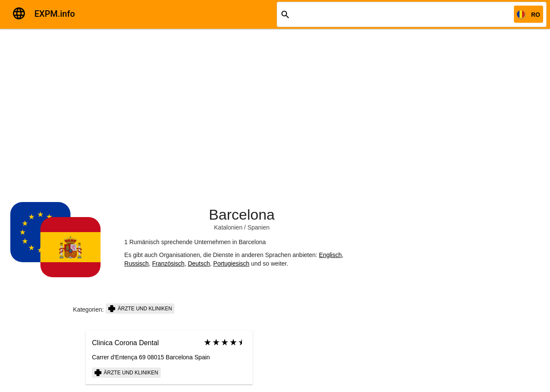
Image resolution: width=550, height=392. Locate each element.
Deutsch (199, 263)
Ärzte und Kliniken (140, 309)
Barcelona (242, 214)
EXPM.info (55, 14)
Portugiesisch (231, 263)
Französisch (168, 263)
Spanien (258, 227)
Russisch (136, 263)
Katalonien (228, 227)
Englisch (330, 255)
